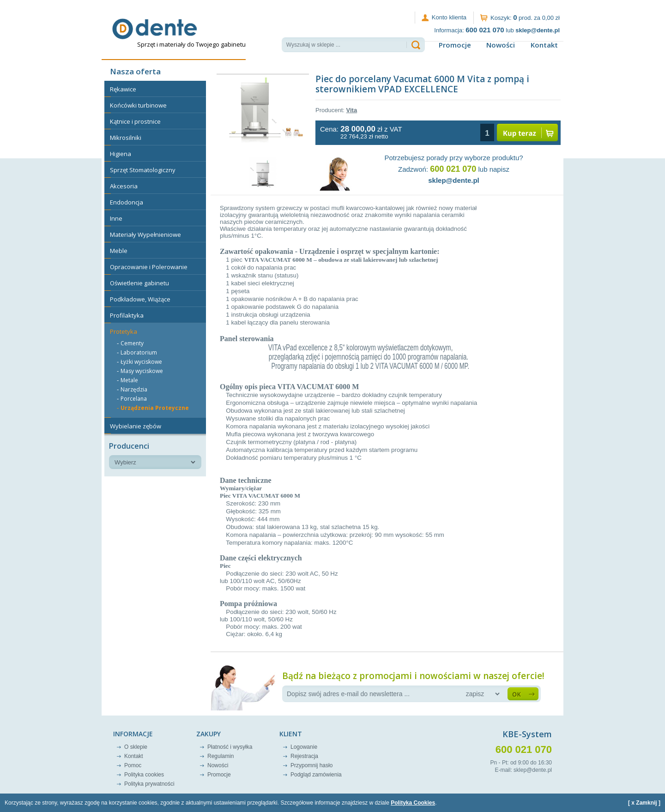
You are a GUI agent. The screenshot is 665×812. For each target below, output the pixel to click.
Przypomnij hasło (311, 765)
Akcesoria (124, 186)
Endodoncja (127, 202)
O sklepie (136, 747)
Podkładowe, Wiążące (140, 299)
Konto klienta (449, 17)
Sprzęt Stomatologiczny (143, 170)
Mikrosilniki (126, 138)
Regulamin (221, 756)
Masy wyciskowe (142, 371)
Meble (119, 251)
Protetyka (124, 331)
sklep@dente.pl (454, 180)
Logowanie (304, 747)
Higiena (121, 154)
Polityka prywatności (149, 784)
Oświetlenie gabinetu (139, 283)
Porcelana (134, 399)
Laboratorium (139, 352)
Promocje (455, 45)
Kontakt (544, 45)
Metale (129, 380)
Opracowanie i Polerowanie (149, 267)
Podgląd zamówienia (316, 775)
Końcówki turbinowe (138, 105)
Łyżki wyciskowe (141, 362)
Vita (352, 110)
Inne (116, 218)
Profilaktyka (127, 315)
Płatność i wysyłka (230, 747)
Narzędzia (134, 389)
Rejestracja (304, 756)
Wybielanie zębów (136, 426)
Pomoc (133, 765)
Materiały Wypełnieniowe (145, 235)
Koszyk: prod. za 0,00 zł (525, 17)
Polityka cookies (144, 775)
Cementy (132, 343)
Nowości (501, 45)
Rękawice (123, 89)
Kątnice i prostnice (135, 121)
